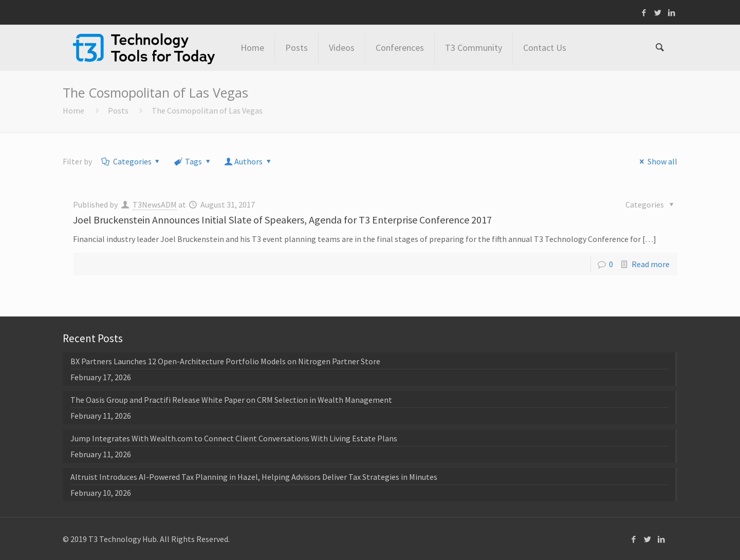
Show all (656, 161)
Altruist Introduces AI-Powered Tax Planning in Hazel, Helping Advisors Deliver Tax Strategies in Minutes (254, 477)
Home (73, 110)
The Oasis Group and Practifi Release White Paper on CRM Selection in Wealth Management (231, 400)
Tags (193, 161)
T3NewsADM (155, 204)
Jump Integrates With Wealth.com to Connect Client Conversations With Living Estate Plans (234, 438)
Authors (249, 161)
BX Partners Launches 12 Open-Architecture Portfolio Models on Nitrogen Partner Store (225, 361)
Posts (118, 110)
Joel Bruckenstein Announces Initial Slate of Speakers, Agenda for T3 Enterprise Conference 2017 (282, 220)
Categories (131, 161)
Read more (651, 264)
